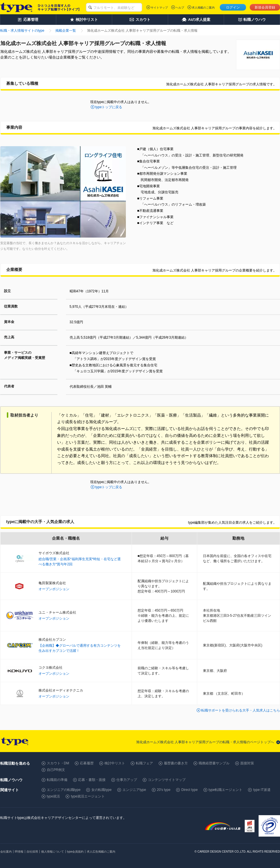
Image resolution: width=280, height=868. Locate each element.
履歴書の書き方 (176, 763)
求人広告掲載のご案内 (101, 852)
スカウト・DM (58, 763)
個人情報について (53, 852)
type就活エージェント (88, 796)
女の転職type (101, 790)
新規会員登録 (265, 7)
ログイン (233, 7)
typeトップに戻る (109, 107)
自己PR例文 (56, 770)
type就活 (54, 796)
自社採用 (32, 852)
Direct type (189, 790)
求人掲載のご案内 (203, 8)
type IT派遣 (262, 790)
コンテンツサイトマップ (167, 780)
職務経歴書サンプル (214, 763)
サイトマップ (159, 8)
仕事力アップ (127, 780)
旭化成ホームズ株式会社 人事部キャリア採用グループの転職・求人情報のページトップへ (205, 742)
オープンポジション (54, 589)
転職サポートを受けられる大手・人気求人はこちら (241, 710)
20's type (164, 790)
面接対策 (247, 763)
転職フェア (144, 763)
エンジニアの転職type (64, 790)
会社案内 (6, 852)
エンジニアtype (134, 790)
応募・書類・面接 (92, 780)
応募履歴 (87, 763)
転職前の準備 (57, 780)
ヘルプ (180, 8)
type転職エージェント (226, 790)
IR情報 (19, 852)
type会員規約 (75, 852)
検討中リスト (115, 763)
